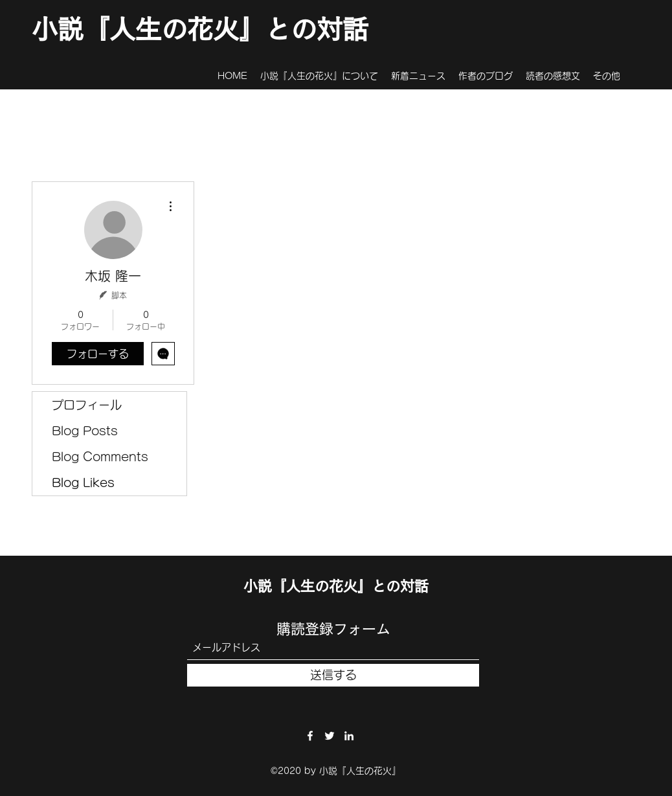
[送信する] (333, 675)
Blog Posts (85, 431)
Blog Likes (83, 483)
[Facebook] (310, 736)
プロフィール (87, 405)
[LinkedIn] (349, 736)
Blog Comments (100, 457)
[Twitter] (330, 736)
